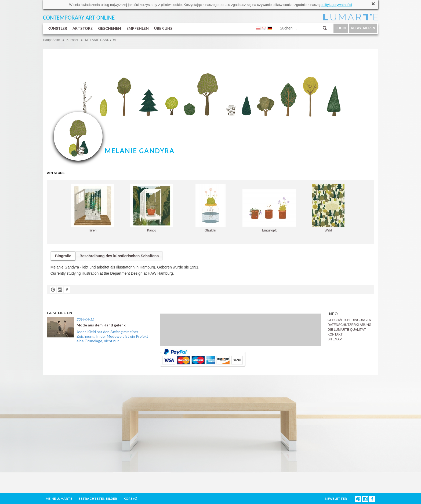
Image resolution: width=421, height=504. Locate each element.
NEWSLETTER (336, 499)
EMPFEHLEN (138, 28)
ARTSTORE (83, 28)
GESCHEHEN (110, 28)
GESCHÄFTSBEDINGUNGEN (349, 320)
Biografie (63, 256)
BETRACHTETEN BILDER (98, 499)
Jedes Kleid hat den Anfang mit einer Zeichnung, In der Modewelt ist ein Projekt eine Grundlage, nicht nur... (112, 336)
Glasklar (210, 208)
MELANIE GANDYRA (101, 40)
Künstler (72, 40)
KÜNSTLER (57, 28)
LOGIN (341, 28)
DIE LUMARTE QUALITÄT (347, 330)
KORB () (130, 499)
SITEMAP (335, 339)
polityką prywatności (336, 5)
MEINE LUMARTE (59, 499)
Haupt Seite (51, 40)
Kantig (152, 208)
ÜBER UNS (163, 28)
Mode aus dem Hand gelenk (101, 325)
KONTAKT (335, 334)
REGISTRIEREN (363, 28)
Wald (328, 208)
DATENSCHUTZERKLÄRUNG (349, 325)
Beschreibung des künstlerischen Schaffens (119, 256)
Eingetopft (269, 211)
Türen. (93, 208)
